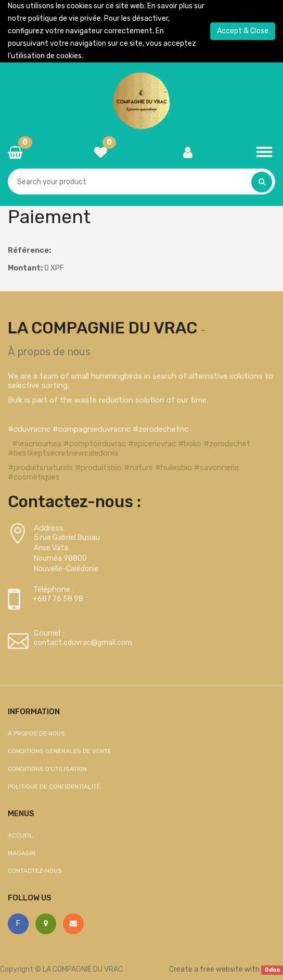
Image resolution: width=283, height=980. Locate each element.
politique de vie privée (65, 18)
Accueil (21, 835)
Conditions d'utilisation (47, 769)
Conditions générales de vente (60, 751)
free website (221, 969)
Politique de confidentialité (54, 786)
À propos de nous (49, 352)
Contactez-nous (35, 871)
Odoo (272, 970)
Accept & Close (243, 31)
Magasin (22, 853)
